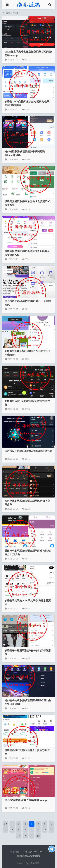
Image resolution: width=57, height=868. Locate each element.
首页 (6, 13)
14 (51, 830)
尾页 (38, 836)
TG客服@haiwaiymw (32, 852)
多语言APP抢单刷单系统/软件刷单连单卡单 (28, 451)
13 (45, 830)
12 (38, 830)
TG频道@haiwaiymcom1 (28, 856)
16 (25, 836)
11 (32, 830)
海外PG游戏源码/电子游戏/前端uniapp (26, 800)
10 (25, 830)
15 (19, 836)
